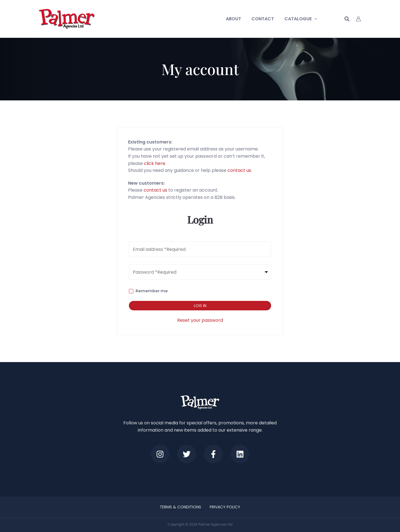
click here (155, 163)
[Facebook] (214, 454)
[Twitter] (186, 454)
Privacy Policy (225, 507)
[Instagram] (159, 454)
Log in (200, 306)
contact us (239, 170)
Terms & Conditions (181, 507)
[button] (347, 20)
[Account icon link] (358, 19)
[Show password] (266, 272)
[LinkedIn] (241, 454)
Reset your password (200, 320)
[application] (315, 19)
